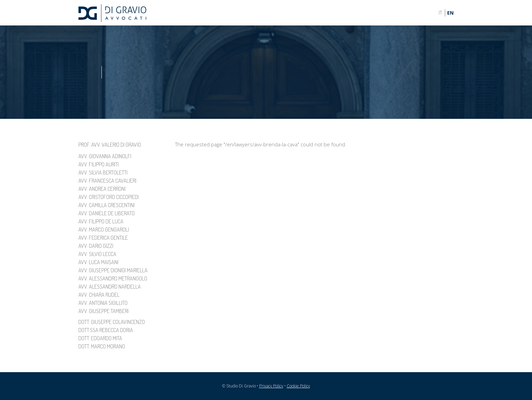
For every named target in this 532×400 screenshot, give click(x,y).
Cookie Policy (298, 386)
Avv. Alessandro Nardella (110, 287)
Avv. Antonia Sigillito (103, 303)
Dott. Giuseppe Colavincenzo (112, 322)
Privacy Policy (271, 386)
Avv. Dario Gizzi (96, 246)
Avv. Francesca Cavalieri (107, 181)
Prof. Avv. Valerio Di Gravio (110, 145)
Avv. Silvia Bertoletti (103, 172)
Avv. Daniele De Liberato (107, 213)
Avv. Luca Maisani (98, 262)
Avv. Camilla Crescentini (107, 205)
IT (440, 13)
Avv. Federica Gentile (103, 238)
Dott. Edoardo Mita (100, 338)
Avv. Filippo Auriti (99, 164)
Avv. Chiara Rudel (99, 295)
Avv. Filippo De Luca (101, 221)
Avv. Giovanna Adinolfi (105, 156)
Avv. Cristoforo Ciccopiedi (109, 197)
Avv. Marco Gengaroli (104, 230)
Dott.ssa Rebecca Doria (106, 330)
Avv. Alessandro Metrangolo (113, 278)
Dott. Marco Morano (102, 346)
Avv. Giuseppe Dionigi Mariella (113, 270)
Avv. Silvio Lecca (97, 254)
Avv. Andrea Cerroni (102, 189)
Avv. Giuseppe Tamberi (103, 311)
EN (450, 13)
